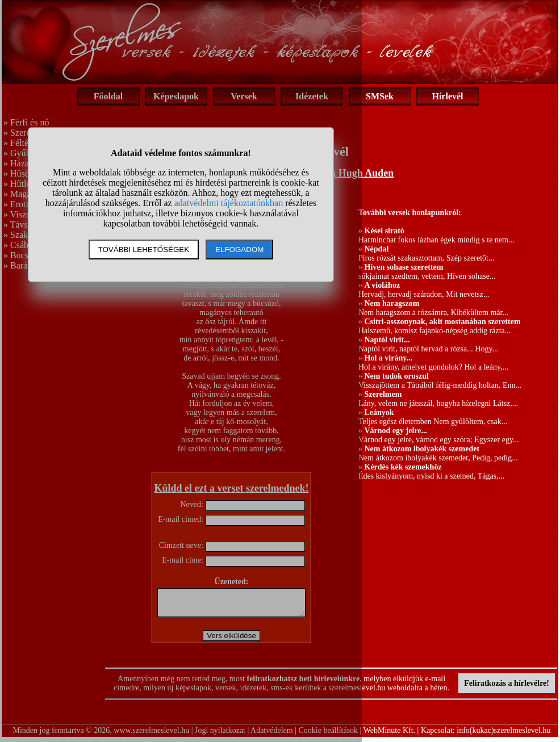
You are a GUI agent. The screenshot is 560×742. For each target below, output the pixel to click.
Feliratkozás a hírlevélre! (507, 688)
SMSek (380, 96)
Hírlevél (447, 96)
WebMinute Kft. (389, 735)
